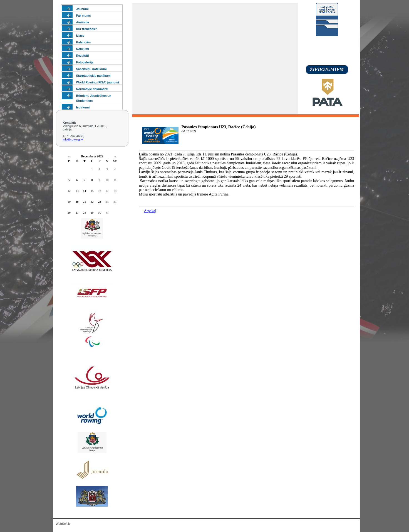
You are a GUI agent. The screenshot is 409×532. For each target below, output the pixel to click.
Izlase (80, 36)
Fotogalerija (85, 62)
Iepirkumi (83, 107)
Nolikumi (83, 49)
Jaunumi (82, 9)
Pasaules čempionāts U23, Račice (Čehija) (219, 127)
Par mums (84, 16)
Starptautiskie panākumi (94, 76)
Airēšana (83, 22)
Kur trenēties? (87, 29)
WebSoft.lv (63, 524)
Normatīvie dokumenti (92, 89)
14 (85, 191)
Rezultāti (83, 56)
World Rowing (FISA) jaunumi (98, 82)
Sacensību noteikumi (91, 69)
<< (69, 157)
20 (77, 202)
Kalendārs (84, 42)
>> (115, 157)
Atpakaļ (150, 211)
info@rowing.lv (73, 139)
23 (100, 202)
